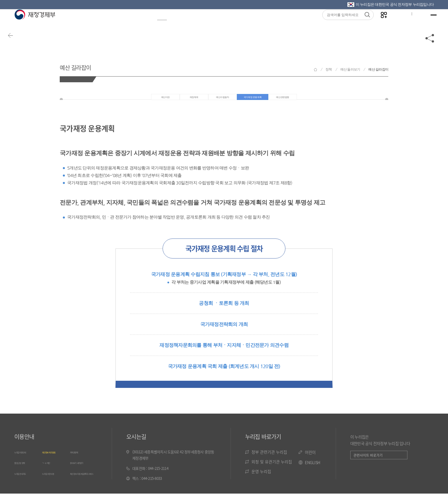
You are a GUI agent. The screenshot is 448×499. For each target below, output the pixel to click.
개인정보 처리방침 (55, 457)
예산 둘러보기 (350, 69)
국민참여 (244, 23)
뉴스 (131, 23)
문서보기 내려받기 (83, 467)
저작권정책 (78, 457)
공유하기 (430, 46)
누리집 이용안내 (26, 457)
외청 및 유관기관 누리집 (272, 467)
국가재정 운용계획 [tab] (258, 100)
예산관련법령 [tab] (305, 100)
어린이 (310, 457)
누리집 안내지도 (26, 477)
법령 (212, 23)
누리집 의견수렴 (54, 477)
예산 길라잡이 (89, 65)
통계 (185, 23)
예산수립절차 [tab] (211, 100)
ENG (413, 23)
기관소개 (280, 23)
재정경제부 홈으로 (315, 70)
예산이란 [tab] (139, 100)
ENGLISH (312, 468)
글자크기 (395, 23)
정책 (158, 23)
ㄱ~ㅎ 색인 (50, 467)
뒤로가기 (20, 46)
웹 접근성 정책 (25, 467)
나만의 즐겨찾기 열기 (377, 23)
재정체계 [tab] (173, 100)
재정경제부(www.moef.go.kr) (35, 23)
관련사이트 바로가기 (368, 461)
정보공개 (100, 23)
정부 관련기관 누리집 (269, 457)
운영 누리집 (261, 476)
